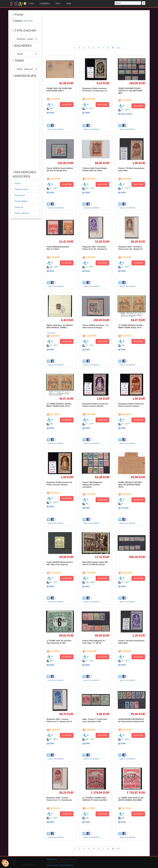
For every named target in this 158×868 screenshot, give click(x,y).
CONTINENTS (45, 4)
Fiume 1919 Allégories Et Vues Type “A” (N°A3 (94, 642)
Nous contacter (53, 865)
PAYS (58, 4)
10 (118, 48)
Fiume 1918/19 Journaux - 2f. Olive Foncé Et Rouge (95, 326)
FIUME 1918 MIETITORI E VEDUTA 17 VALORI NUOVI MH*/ (130, 91)
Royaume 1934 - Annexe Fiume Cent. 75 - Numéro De (59, 799)
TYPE (32, 4)
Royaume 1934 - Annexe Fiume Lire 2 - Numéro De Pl (59, 720)
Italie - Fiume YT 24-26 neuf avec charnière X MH (95, 720)
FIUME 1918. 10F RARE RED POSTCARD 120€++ (59, 90)
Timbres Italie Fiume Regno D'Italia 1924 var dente (95, 169)
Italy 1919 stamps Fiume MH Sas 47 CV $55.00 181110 (95, 563)
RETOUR (28, 21)
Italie (52, 113)
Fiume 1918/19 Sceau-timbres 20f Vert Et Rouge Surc (60, 169)
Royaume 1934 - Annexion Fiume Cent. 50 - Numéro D (94, 248)
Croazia (125, 508)
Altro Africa (127, 114)
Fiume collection (22, 213)
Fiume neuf (20, 195)
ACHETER (67, 105)
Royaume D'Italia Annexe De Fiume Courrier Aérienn (95, 405)
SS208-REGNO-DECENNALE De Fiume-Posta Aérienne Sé (131, 720)
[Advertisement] (26, 125)
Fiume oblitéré (21, 201)
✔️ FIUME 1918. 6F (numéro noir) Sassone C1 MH (59, 642)
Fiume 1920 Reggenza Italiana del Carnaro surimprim (92, 485)
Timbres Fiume (21, 189)
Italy (87, 586)
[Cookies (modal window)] (5, 863)
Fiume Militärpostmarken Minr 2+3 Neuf (58, 248)
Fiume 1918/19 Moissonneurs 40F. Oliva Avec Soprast (60, 563)
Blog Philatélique (67, 865)
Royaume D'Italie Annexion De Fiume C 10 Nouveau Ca (95, 90)
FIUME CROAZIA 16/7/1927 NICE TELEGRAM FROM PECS (130, 485)
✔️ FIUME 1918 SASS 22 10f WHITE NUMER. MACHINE (131, 799)
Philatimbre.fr (52, 859)
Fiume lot (19, 207)
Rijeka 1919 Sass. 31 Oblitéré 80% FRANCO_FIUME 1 (60, 326)
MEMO (68, 4)
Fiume (17, 183)
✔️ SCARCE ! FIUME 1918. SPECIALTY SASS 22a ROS (95, 799)
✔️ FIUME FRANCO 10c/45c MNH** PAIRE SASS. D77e (131, 326)
